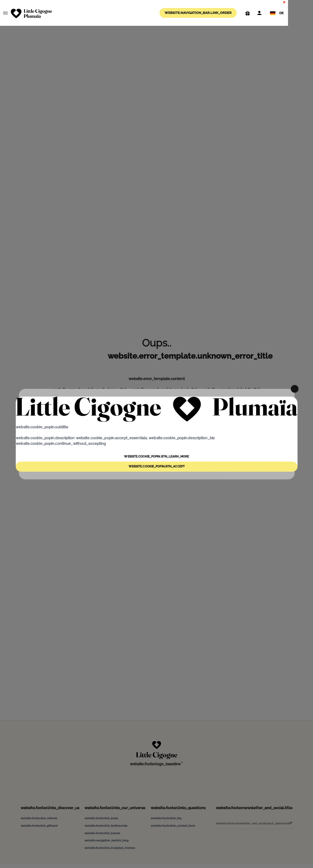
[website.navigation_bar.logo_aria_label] (31, 14)
